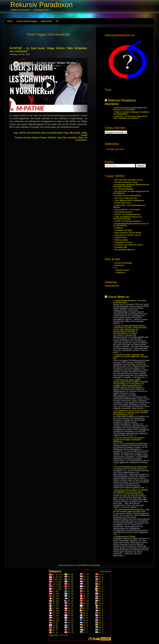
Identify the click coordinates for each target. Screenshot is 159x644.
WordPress (85, 565)
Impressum (121, 273)
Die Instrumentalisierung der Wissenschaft (131, 467)
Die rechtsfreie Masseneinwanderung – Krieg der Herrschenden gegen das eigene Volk (131, 511)
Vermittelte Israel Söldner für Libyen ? (129, 245)
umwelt (84, 135)
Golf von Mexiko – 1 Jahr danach (127, 210)
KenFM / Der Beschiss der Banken (128, 221)
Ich (57, 21)
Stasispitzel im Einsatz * (124, 242)
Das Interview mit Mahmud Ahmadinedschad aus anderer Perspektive (131, 186)
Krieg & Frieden (39, 138)
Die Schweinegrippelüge (124, 189)
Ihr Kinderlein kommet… (124, 212)
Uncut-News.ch (119, 297)
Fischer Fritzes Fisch (123, 203)
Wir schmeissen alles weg (125, 250)
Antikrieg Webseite (112, 286)
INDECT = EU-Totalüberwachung (127, 214)
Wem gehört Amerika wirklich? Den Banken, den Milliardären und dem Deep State (131, 491)
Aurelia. (97, 565)
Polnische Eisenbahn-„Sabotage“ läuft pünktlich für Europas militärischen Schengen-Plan (131, 357)
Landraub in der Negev (124, 230)
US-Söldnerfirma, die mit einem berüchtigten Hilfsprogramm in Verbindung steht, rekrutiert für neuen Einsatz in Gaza (131, 413)
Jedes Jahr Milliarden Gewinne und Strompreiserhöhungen (128, 218)
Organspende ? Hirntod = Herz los (128, 235)
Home (10, 21)
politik (84, 133)
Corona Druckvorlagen (27, 21)
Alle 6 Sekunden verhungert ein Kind (129, 180)
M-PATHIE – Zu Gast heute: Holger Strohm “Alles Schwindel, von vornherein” (131, 117)
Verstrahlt (72, 138)
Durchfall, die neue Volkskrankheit (128, 196)
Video (80, 138)
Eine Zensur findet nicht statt (126, 198)
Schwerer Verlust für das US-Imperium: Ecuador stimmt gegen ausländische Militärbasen (129, 440)
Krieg (66, 133)
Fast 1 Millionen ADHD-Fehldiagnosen (129, 200)
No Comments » (81, 139)
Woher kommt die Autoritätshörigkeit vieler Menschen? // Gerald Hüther (130, 109)
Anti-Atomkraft (33, 133)
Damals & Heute (123, 270)
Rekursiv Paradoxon (42, 5)
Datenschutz (46, 21)
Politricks (52, 138)
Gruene (28, 138)
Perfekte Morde (121, 238)
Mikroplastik (75, 133)
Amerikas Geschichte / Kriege (126, 182)
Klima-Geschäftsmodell (51, 133)
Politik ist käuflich (121, 240)
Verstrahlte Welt (121, 247)
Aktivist (22, 133)
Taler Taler (62, 138)
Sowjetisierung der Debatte (125, 537)
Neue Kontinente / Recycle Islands (128, 233)
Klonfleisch (119, 228)
